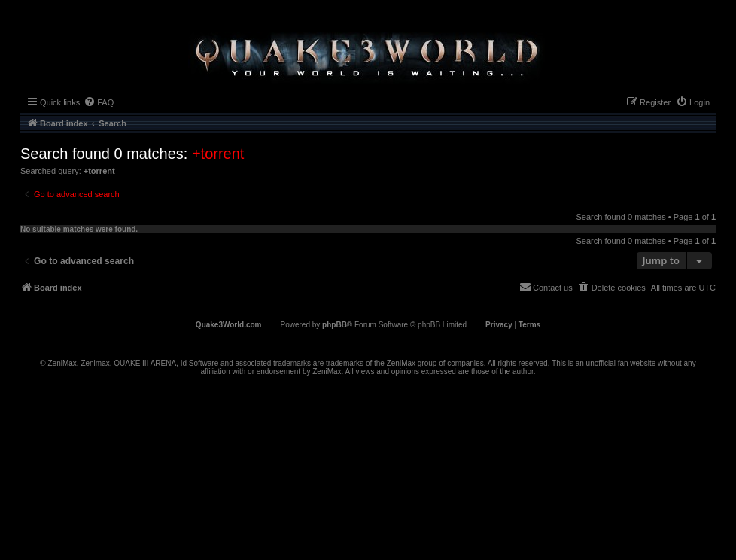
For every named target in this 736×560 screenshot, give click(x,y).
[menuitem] (99, 102)
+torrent (218, 154)
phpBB (335, 325)
